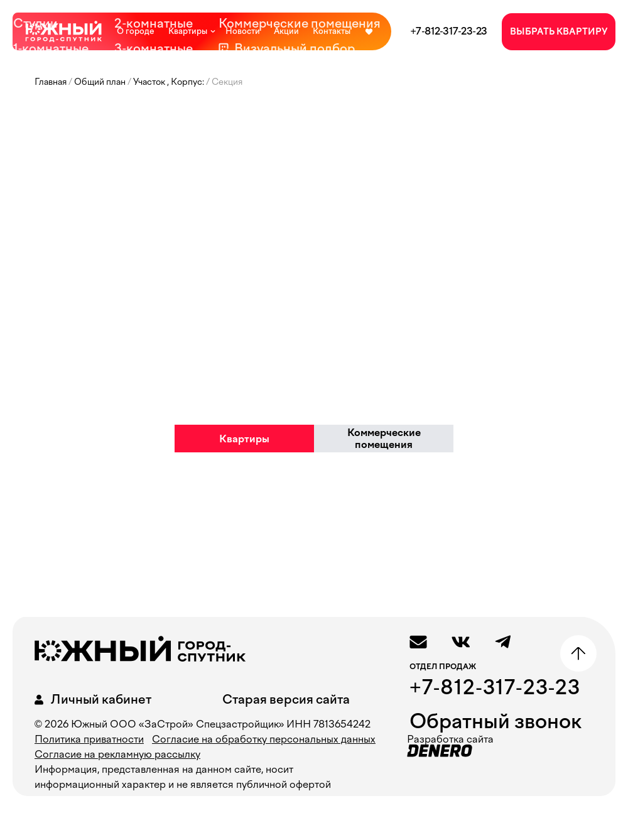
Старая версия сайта (286, 699)
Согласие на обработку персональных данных (264, 739)
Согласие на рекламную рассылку (117, 754)
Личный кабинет (91, 700)
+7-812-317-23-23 (449, 31)
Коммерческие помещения (384, 439)
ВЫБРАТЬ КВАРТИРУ (559, 32)
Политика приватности (89, 739)
